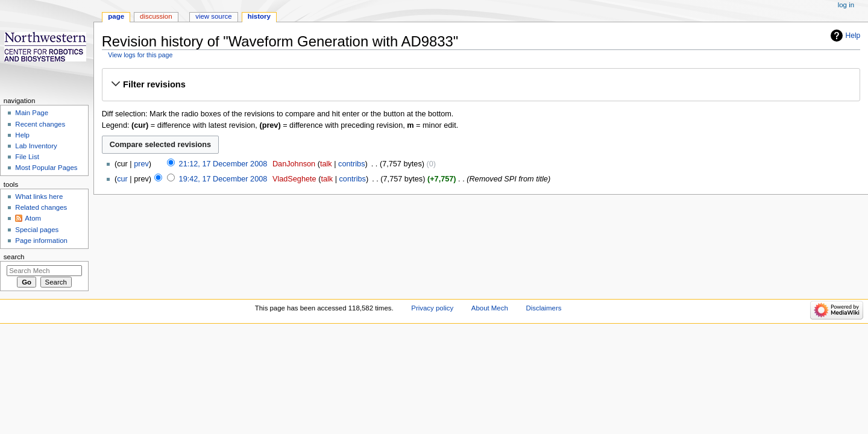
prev (141, 164)
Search (14, 257)
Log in (846, 5)
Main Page (32, 113)
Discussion (156, 16)
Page (116, 16)
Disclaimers (543, 308)
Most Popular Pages (46, 168)
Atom (33, 218)
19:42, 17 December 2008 (223, 179)
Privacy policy (432, 308)
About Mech (490, 308)
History (259, 16)
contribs (351, 164)
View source (213, 16)
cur (122, 179)
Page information (41, 241)
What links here (39, 197)
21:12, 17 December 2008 (223, 164)
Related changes (41, 207)
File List (27, 157)
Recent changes (40, 124)
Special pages (37, 230)
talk (326, 164)
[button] (481, 84)
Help (853, 36)
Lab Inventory (36, 146)
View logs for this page (140, 55)
